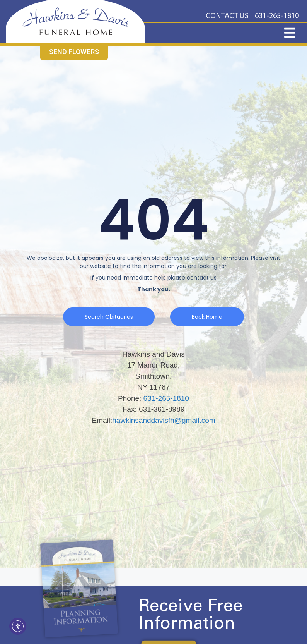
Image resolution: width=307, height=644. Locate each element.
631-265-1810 (166, 398)
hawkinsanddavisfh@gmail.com (164, 420)
